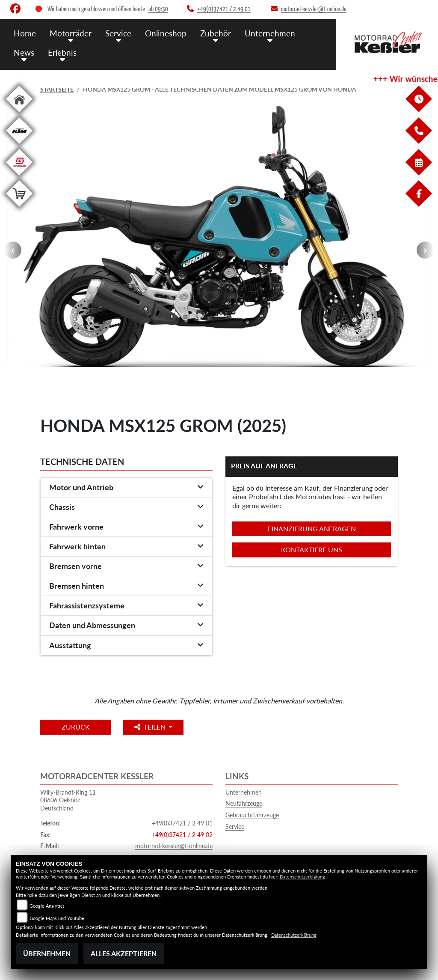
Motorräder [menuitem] (71, 33)
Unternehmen (244, 792)
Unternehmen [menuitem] (270, 33)
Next (425, 250)
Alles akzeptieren (124, 953)
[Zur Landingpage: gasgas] (19, 177)
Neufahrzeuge (244, 803)
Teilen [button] (151, 727)
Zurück (76, 727)
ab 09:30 (158, 9)
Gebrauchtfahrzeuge (252, 815)
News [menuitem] (24, 52)
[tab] (126, 488)
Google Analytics (47, 906)
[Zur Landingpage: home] (19, 114)
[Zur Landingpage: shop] (19, 208)
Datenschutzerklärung (302, 877)
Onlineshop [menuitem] (166, 33)
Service (235, 827)
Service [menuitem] (118, 33)
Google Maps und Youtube (57, 918)
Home (25, 33)
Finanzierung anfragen (312, 529)
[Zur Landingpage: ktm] (19, 145)
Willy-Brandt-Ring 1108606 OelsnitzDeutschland (68, 800)
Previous (13, 250)
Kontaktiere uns (312, 550)
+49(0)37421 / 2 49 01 (182, 823)
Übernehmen (47, 953)
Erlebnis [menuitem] (62, 52)
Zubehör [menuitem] (216, 33)
